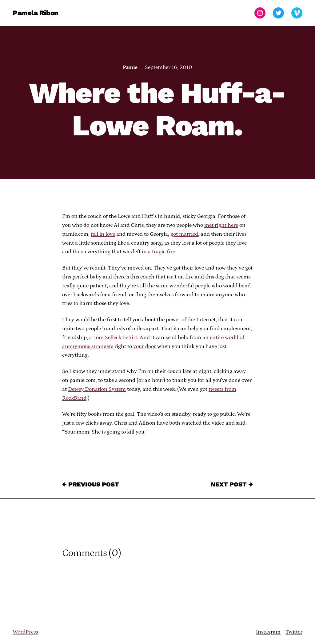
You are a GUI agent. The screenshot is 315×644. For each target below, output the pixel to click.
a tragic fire (161, 252)
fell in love (103, 234)
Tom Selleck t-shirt (115, 338)
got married (184, 234)
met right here (221, 225)
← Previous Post (91, 484)
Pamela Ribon (36, 13)
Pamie (130, 67)
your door (145, 346)
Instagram (268, 632)
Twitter (294, 632)
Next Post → (232, 484)
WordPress (25, 632)
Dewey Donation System (97, 389)
